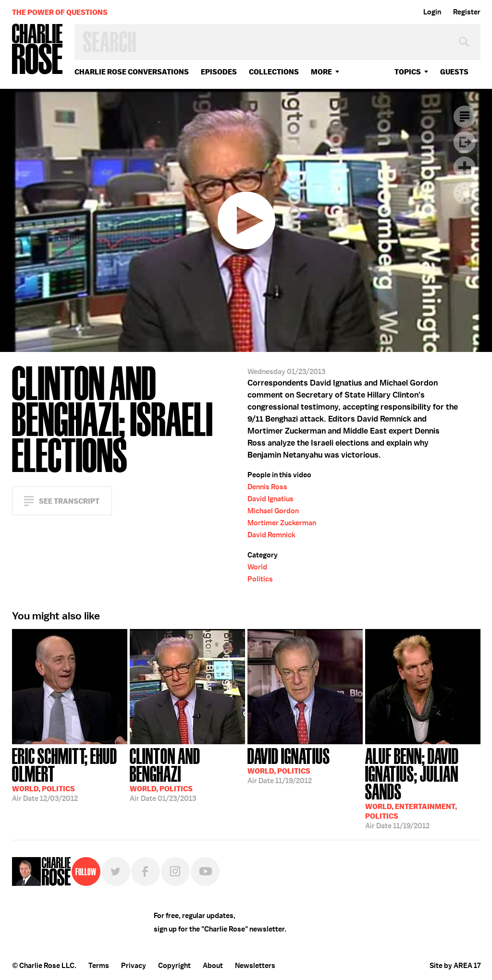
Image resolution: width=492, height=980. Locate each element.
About (213, 966)
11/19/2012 (289, 765)
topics (408, 72)
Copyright (174, 966)
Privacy (134, 966)
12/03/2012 (70, 774)
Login (432, 12)
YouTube (205, 871)
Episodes (219, 72)
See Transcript (69, 501)
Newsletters (255, 966)
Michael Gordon (273, 511)
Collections (274, 72)
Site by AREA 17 (455, 966)
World (257, 567)
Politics (260, 579)
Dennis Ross (267, 487)
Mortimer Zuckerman (282, 523)
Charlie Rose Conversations (132, 72)
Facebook (146, 871)
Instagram (175, 871)
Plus (465, 168)
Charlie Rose (37, 50)
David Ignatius (271, 499)
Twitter (116, 871)
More (321, 72)
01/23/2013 (187, 774)
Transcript (465, 117)
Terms (99, 966)
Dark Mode (465, 193)
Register (467, 12)
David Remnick (271, 535)
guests (454, 72)
